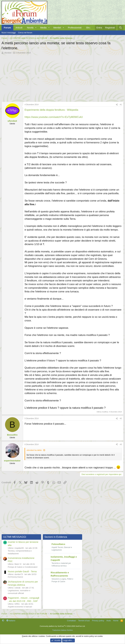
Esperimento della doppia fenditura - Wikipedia (51, 110)
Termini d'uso (84, 620)
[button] (36, 28)
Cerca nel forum (25, 33)
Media (43, 28)
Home (116, 620)
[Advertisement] (63, 77)
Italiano (11, 620)
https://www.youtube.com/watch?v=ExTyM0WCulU (54, 117)
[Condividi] (117, 105)
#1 (121, 105)
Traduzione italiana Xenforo (62, 630)
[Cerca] (120, 28)
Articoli (19, 28)
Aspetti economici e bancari (20, 607)
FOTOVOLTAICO (15, 577)
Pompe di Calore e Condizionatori (23, 567)
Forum (7, 28)
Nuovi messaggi (9, 33)
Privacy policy (98, 620)
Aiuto (109, 620)
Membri (57, 28)
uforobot (8, 53)
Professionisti (75, 28)
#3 (121, 444)
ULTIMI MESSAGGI (15, 537)
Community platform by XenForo (63, 626)
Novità (30, 28)
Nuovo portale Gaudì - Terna (22, 571)
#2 (121, 418)
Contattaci (72, 620)
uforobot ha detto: (34, 450)
